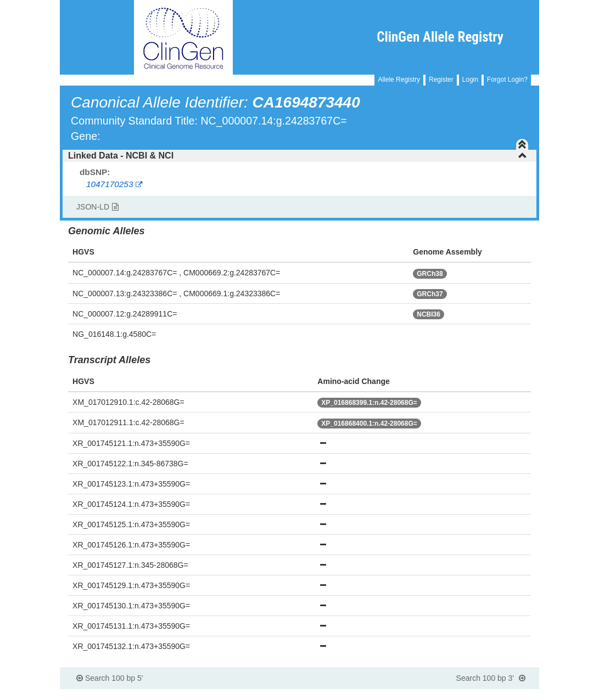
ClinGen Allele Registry (440, 37)
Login (470, 80)
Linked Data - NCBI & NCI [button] (298, 156)
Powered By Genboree (486, 695)
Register (441, 80)
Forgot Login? (507, 80)
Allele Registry (399, 80)
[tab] (299, 156)
